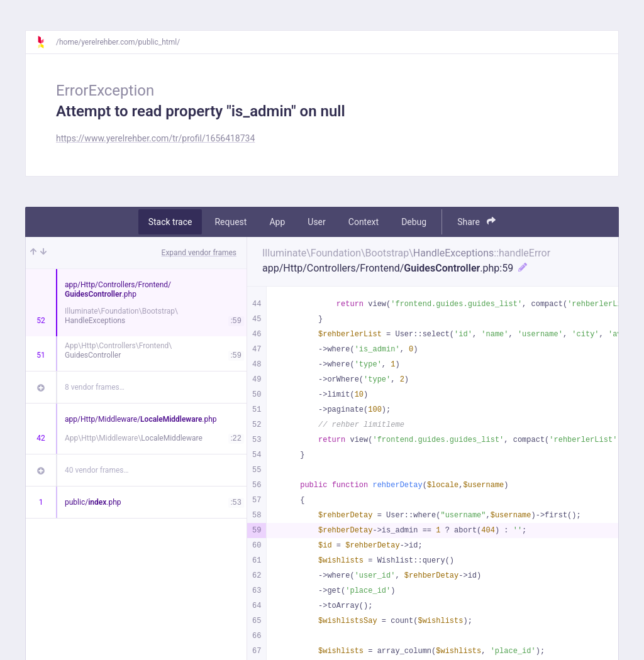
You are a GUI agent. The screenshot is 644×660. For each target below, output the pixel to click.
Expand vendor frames (199, 253)
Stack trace (170, 222)
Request (230, 222)
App (277, 222)
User (316, 222)
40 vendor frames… (97, 470)
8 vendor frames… (95, 387)
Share (476, 222)
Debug (414, 222)
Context (364, 222)
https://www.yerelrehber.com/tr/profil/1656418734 (155, 138)
